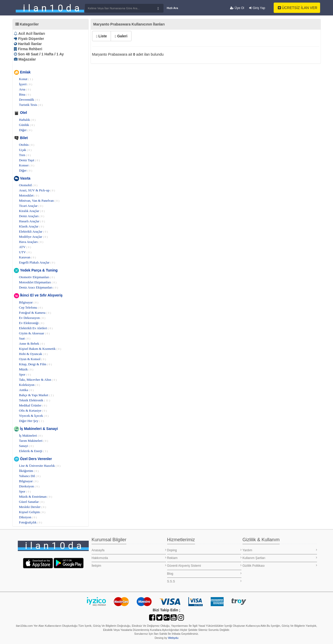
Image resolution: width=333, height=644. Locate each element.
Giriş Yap (257, 8)
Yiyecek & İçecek (34, 416)
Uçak (25, 150)
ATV (25, 247)
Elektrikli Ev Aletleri (36, 328)
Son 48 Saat (28, 54)
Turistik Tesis (31, 105)
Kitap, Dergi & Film (36, 364)
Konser (27, 165)
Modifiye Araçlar (33, 237)
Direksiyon (29, 486)
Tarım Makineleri (34, 441)
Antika (26, 390)
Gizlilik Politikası (280, 566)
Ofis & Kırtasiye (33, 410)
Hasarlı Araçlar (32, 221)
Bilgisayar (29, 302)
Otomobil (28, 185)
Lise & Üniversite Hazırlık (40, 466)
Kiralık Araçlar (32, 211)
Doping (204, 550)
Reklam (204, 558)
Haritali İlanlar (30, 44)
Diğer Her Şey (32, 421)
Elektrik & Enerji (34, 451)
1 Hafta (47, 54)
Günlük (27, 125)
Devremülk (29, 100)
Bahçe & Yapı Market (36, 395)
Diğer (26, 130)
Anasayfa (129, 550)
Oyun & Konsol (33, 359)
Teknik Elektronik (35, 400)
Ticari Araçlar (31, 206)
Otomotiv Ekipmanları (37, 277)
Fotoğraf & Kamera (35, 313)
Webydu (173, 638)
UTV (25, 252)
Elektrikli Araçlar (34, 231)
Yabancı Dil (30, 476)
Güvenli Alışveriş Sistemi (204, 566)
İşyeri (26, 84)
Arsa (25, 89)
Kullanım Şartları (280, 558)
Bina (25, 94)
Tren (25, 155)
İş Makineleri (31, 435)
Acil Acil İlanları (32, 33)
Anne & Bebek (32, 344)
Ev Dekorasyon (32, 318)
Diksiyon (28, 517)
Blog (204, 574)
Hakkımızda (129, 558)
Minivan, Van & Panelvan (39, 201)
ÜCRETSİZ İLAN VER (298, 8)
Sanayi (26, 446)
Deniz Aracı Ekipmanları (39, 287)
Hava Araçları (31, 242)
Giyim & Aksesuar (34, 333)
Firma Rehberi (30, 49)
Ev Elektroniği (32, 323)
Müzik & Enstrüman (36, 497)
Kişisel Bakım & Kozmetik (40, 349)
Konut (26, 79)
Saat (25, 338)
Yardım (280, 550)
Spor (25, 374)
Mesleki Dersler (33, 507)
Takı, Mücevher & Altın (38, 380)
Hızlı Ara (173, 8)
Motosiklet (29, 195)
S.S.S (204, 581)
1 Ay (60, 54)
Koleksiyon (30, 385)
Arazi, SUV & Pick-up (37, 190)
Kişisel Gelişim (32, 512)
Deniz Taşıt (30, 160)
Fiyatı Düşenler (31, 39)
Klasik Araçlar (32, 226)
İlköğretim (29, 471)
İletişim (129, 566)
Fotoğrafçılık (31, 522)
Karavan (28, 257)
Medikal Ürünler (33, 405)
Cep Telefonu (31, 307)
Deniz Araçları (32, 216)
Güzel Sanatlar (32, 502)
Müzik (26, 369)
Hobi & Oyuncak (33, 354)
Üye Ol (237, 8)
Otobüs (27, 145)
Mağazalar (27, 59)
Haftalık (27, 120)
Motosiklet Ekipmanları (38, 282)
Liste (102, 36)
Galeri (121, 36)
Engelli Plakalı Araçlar (37, 262)
